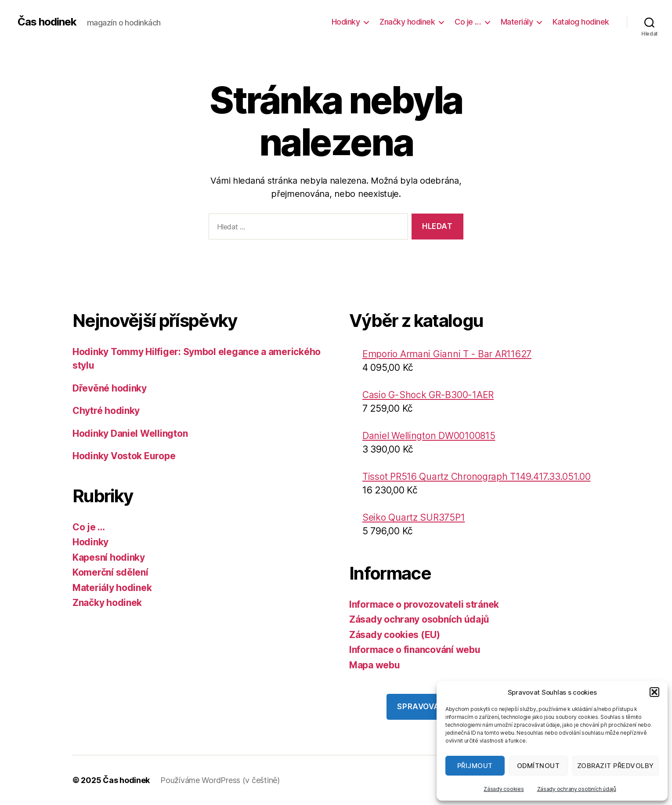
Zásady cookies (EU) (395, 635)
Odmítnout (538, 766)
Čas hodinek (47, 22)
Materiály (517, 22)
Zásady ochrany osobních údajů (577, 789)
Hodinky (346, 22)
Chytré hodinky (106, 411)
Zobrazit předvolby (616, 766)
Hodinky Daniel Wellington (130, 433)
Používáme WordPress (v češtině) (220, 780)
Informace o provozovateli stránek (424, 604)
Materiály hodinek (112, 588)
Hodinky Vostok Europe (124, 456)
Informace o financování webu (415, 650)
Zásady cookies (504, 789)
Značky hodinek (407, 22)
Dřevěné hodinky (110, 388)
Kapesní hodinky (109, 557)
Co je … (468, 22)
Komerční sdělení (110, 572)
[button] (654, 692)
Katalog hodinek (581, 22)
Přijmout (475, 766)
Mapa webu (375, 665)
